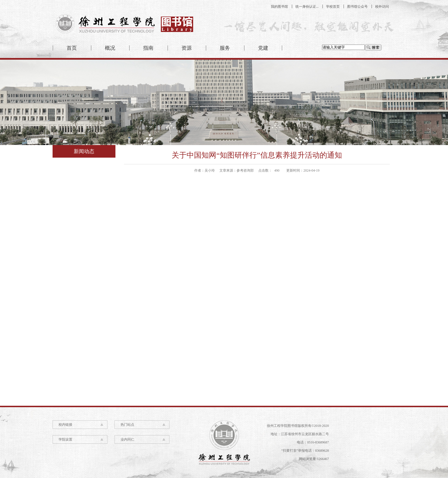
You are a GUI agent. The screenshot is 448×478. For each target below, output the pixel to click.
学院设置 (65, 439)
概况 (110, 48)
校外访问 (382, 7)
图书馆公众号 (357, 7)
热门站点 (127, 425)
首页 (72, 48)
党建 (263, 48)
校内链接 (65, 425)
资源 (187, 48)
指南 (148, 48)
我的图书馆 (279, 7)
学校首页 (333, 7)
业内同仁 (127, 439)
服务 (225, 48)
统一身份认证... (307, 7)
